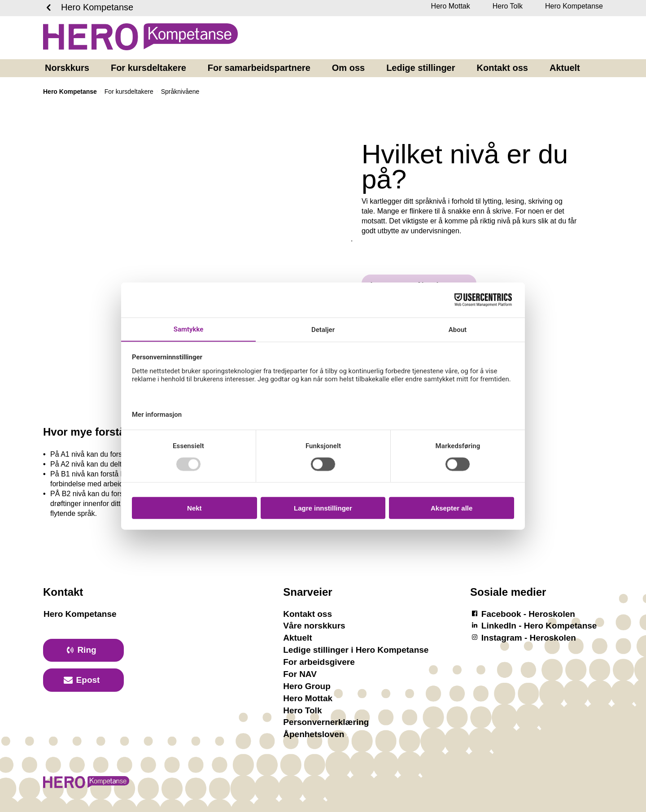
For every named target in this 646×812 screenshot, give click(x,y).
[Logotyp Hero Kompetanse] (86, 787)
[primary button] (83, 650)
